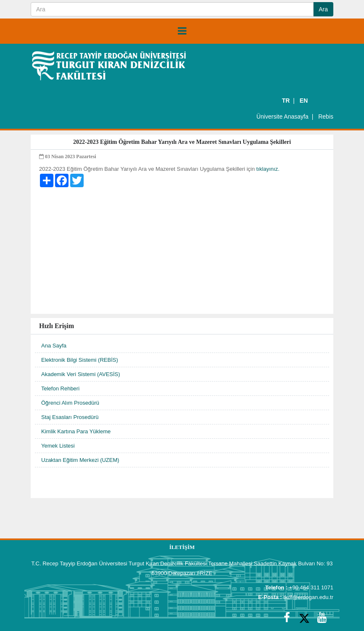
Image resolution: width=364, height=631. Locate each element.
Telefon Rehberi (60, 388)
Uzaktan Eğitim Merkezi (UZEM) (80, 460)
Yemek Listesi (58, 446)
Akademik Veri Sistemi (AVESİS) (81, 374)
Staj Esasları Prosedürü (70, 417)
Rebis (326, 117)
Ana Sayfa (54, 346)
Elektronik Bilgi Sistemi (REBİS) (80, 360)
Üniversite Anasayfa (282, 117)
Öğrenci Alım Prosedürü (70, 403)
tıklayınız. (268, 169)
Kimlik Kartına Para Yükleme (76, 431)
